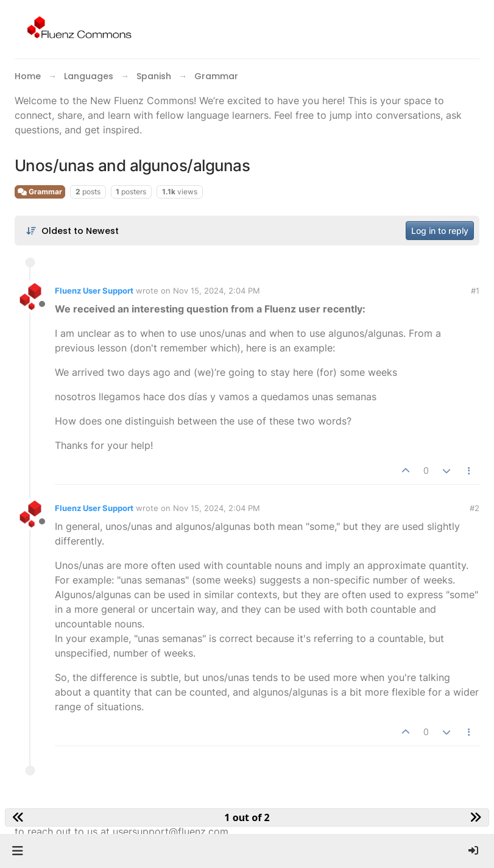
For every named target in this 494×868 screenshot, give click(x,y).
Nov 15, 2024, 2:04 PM (217, 291)
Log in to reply (440, 231)
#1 (475, 291)
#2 (475, 508)
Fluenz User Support (94, 291)
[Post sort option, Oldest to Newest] (72, 231)
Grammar (40, 192)
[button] (17, 851)
